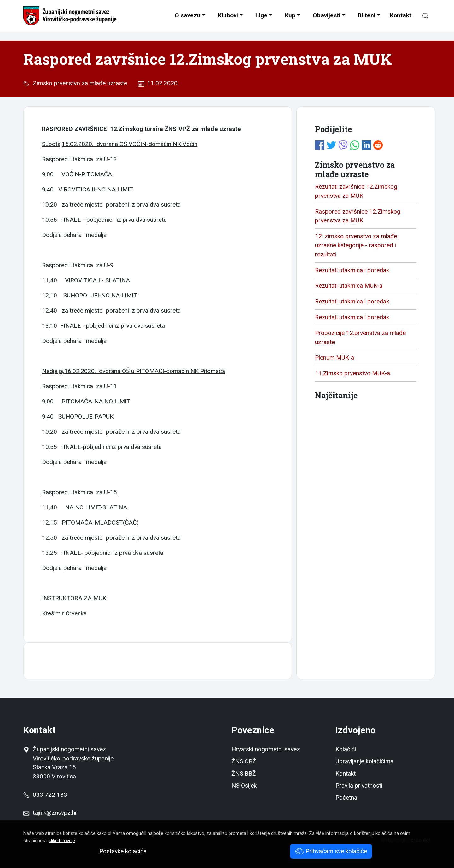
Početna (346, 798)
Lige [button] (261, 15)
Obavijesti (327, 15)
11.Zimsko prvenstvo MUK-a (352, 373)
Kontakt (401, 15)
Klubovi (228, 15)
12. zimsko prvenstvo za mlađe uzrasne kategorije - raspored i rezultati (356, 245)
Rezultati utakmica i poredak (352, 270)
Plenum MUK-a (335, 358)
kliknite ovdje (62, 841)
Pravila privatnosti (359, 786)
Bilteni (367, 15)
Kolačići (346, 749)
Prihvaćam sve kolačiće (331, 851)
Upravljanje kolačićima (364, 761)
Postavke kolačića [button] (123, 851)
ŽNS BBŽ (244, 774)
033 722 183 (45, 795)
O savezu (188, 15)
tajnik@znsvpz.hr (55, 813)
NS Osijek (244, 786)
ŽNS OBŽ (244, 761)
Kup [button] (290, 15)
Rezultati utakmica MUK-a (349, 286)
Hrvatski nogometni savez (266, 749)
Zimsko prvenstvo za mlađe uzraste (78, 83)
